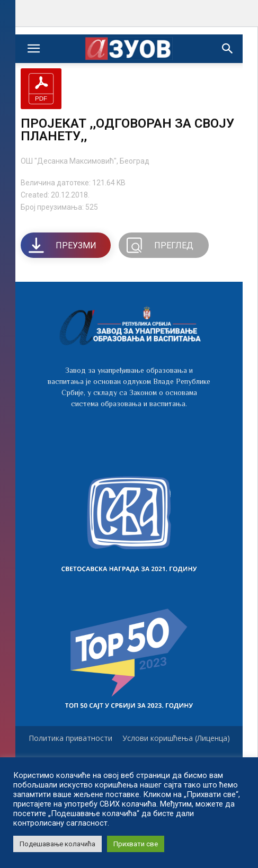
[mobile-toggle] (33, 49)
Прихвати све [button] (136, 844)
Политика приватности (70, 738)
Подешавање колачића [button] (57, 844)
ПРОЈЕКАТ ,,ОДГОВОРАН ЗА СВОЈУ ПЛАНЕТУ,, (127, 130)
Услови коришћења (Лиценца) (176, 738)
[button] (228, 49)
